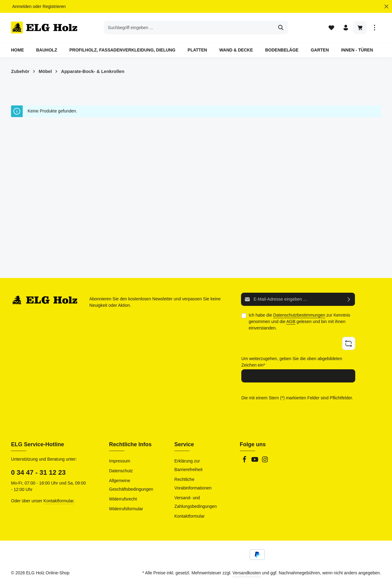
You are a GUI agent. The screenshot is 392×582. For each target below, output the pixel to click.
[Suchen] (281, 28)
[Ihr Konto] (346, 28)
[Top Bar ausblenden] (386, 7)
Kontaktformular (59, 501)
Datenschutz (121, 471)
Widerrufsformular (126, 509)
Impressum (120, 461)
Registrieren (54, 6)
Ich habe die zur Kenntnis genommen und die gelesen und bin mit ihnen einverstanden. (300, 322)
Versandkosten (247, 573)
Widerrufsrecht (123, 499)
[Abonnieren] (349, 300)
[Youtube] (255, 461)
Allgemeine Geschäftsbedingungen (131, 485)
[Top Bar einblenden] (374, 28)
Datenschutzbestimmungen (299, 315)
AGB (291, 322)
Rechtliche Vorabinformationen (193, 484)
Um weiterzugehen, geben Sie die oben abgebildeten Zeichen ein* (292, 362)
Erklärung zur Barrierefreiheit (188, 465)
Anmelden (22, 6)
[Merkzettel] (331, 28)
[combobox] (189, 28)
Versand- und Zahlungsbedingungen (196, 502)
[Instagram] (265, 461)
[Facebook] (245, 461)
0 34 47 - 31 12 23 (38, 472)
